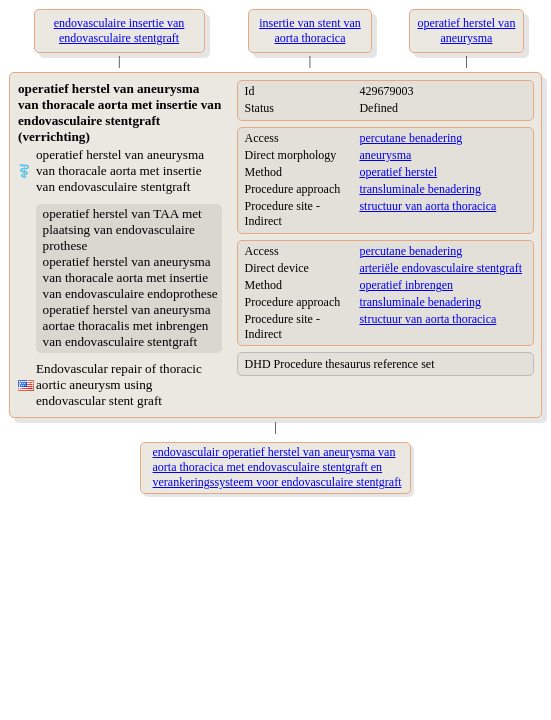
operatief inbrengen (406, 285)
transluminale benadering (420, 189)
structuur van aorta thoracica (427, 206)
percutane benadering (410, 138)
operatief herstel (398, 172)
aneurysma (385, 155)
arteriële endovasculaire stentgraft (440, 268)
